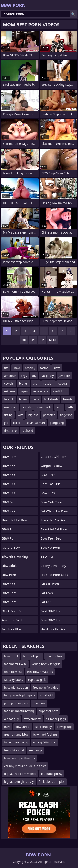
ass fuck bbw (12, 629)
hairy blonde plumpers (20, 695)
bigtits (23, 384)
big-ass (33, 415)
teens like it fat (14, 750)
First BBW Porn (52, 611)
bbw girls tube (52, 502)
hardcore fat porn (54, 629)
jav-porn (65, 376)
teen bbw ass (13, 672)
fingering (66, 415)
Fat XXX (46, 602)
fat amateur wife (15, 664)
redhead (27, 431)
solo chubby (44, 727)
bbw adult (9, 566)
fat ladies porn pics (52, 782)
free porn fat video (46, 687)
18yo (17, 368)
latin (59, 407)
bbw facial (11, 656)
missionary (41, 391)
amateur (10, 376)
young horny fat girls (46, 664)
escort (17, 423)
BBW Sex (8, 502)
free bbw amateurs (40, 672)
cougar (63, 384)
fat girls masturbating (19, 711)
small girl (46, 695)
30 (24, 340)
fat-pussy (47, 376)
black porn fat (12, 611)
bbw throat (23, 727)
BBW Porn (9, 457)
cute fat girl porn (54, 457)
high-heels (51, 399)
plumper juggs (56, 719)
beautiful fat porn (15, 520)
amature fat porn (15, 620)
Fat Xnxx (47, 593)
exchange (36, 750)
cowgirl (9, 384)
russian (48, 384)
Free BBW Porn (52, 620)
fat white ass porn (54, 511)
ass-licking (60, 391)
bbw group (64, 727)
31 (33, 340)
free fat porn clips (54, 575)
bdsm (23, 399)
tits (6, 368)
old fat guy (11, 719)
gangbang (57, 423)
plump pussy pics (16, 703)
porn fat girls (51, 484)
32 (42, 340)
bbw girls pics (32, 656)
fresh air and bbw (16, 735)
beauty (68, 399)
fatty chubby (32, 719)
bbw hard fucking (45, 735)
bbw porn (9, 575)
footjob (9, 399)
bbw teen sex (51, 538)
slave (57, 368)
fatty (71, 407)
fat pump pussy (52, 774)
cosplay (30, 368)
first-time (10, 431)
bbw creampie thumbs (19, 758)
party (35, 399)
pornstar (49, 415)
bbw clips (48, 493)
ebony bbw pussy (53, 566)
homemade (43, 407)
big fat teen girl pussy (19, 782)
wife (20, 415)
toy (34, 376)
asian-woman (36, 423)
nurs (7, 727)
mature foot (55, 656)
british (26, 407)
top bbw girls (37, 680)
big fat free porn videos (20, 774)
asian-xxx (11, 407)
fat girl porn (50, 584)
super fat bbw (48, 711)
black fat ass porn (54, 520)
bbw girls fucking (15, 556)
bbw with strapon (16, 687)
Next (53, 340)
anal (36, 384)
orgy (24, 376)
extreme (10, 391)
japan (24, 391)
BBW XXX (9, 466)
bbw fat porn (51, 547)
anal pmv (39, 703)
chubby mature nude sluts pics (25, 766)
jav (6, 423)
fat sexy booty (14, 680)
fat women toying (16, 742)
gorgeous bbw (52, 466)
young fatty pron (45, 742)
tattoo (44, 368)
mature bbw (11, 547)
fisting (8, 415)
